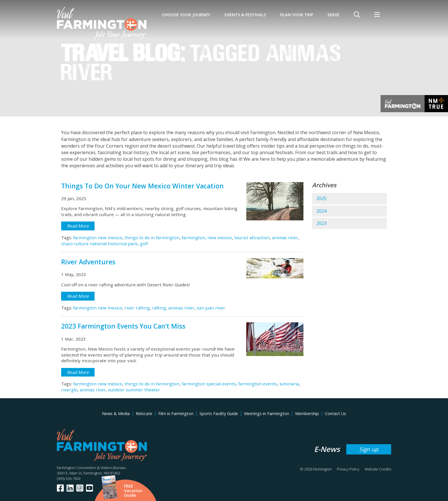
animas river (285, 238)
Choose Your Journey (186, 15)
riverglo (69, 390)
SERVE (333, 15)
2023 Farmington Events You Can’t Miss (123, 326)
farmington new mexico (98, 238)
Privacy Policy (348, 469)
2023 (321, 223)
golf (144, 244)
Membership (307, 414)
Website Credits (378, 469)
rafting (159, 308)
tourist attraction (252, 238)
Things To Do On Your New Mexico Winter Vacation (142, 186)
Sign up (369, 449)
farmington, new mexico (207, 238)
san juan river (211, 308)
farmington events (258, 384)
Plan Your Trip (297, 15)
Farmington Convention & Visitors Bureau (91, 468)
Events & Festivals (245, 15)
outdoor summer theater (134, 390)
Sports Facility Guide (219, 414)
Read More (78, 226)
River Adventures (88, 262)
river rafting (137, 308)
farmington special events (209, 384)
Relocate (144, 414)
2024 (321, 211)
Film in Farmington (176, 414)
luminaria (289, 384)
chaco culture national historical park (99, 244)
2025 (321, 198)
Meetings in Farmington (267, 414)
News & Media (116, 414)
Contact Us (335, 414)
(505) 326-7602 (69, 478)
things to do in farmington (152, 238)
